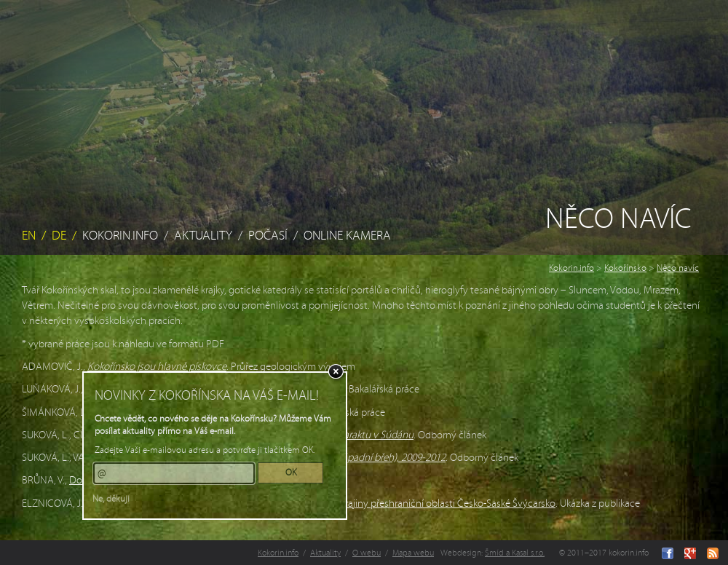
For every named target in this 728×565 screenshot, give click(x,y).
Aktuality (203, 236)
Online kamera (347, 236)
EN (29, 236)
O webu (367, 553)
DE (59, 236)
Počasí (268, 236)
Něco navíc (678, 268)
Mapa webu (413, 553)
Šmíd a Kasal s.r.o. (515, 553)
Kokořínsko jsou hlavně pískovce (157, 367)
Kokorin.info (120, 236)
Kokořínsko (625, 268)
